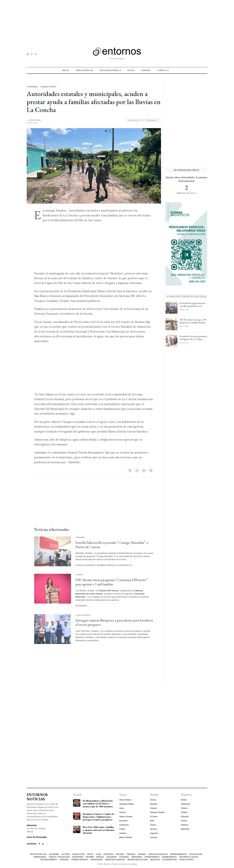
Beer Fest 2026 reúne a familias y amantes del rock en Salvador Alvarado (99, 830)
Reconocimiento (49, 860)
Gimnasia (185, 817)
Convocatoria (186, 860)
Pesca (90, 854)
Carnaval (64, 860)
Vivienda (142, 854)
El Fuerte (154, 817)
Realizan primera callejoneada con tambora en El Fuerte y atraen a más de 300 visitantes (98, 803)
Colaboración (170, 860)
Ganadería (112, 857)
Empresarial (40, 857)
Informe (90, 857)
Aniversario (97, 860)
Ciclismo (184, 808)
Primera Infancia (80, 860)
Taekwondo (185, 804)
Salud (131, 70)
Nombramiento (169, 857)
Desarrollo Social (189, 857)
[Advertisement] (117, 21)
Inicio (66, 70)
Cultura (66, 854)
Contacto (163, 70)
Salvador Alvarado (157, 812)
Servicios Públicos (158, 854)
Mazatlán (154, 804)
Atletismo (185, 825)
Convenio (124, 857)
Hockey (184, 821)
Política (122, 829)
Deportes (108, 854)
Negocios (155, 860)
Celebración (124, 825)
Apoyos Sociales (126, 817)
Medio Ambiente (126, 837)
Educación (123, 821)
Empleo (100, 857)
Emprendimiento (178, 854)
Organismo (78, 857)
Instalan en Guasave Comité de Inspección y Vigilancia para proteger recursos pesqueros (98, 817)
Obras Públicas (84, 70)
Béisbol (184, 800)
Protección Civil (38, 854)
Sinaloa (153, 800)
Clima (98, 854)
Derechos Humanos (115, 860)
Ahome (153, 825)
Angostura (154, 833)
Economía (54, 854)
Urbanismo (137, 857)
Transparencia (152, 857)
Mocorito (154, 829)
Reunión (120, 854)
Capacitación (196, 854)
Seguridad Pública (110, 70)
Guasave (154, 837)
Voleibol (184, 812)
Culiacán (154, 808)
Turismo (146, 70)
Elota (152, 821)
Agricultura (78, 854)
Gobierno (123, 833)
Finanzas (131, 854)
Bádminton (185, 829)
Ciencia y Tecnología (59, 857)
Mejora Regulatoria (138, 860)
